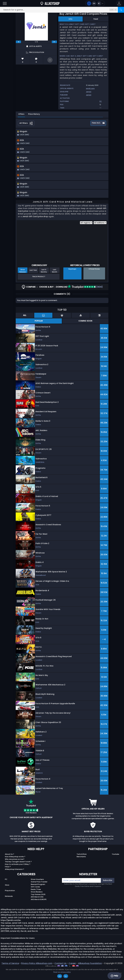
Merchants (81, 867)
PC (6, 890)
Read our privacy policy (62, 972)
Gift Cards (35, 897)
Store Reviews (37, 902)
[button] (119, 3)
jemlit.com (90, 88)
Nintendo (9, 907)
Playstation (10, 901)
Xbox (7, 896)
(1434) (85, 297)
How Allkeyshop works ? (15, 867)
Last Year (33, 281)
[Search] (121, 10)
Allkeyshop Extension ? (14, 880)
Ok (60, 976)
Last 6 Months (44, 281)
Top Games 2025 (38, 905)
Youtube (116, 865)
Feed (96, 19)
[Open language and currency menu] (95, 3)
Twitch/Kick (82, 865)
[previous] (18, 42)
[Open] (5, 3)
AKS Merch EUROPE (39, 910)
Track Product (39, 287)
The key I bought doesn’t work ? (18, 872)
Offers (21, 114)
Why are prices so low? (15, 870)
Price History (34, 114)
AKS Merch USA (37, 907)
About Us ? (9, 865)
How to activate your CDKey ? (18, 875)
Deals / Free (36, 900)
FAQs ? (8, 877)
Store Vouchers (37, 890)
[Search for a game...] (62, 10)
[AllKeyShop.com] (50, 3)
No (66, 976)
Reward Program (38, 895)
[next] (54, 42)
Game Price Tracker (39, 892)
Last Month (55, 281)
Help (114, 976)
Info (70, 19)
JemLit (89, 92)
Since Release (23, 281)
